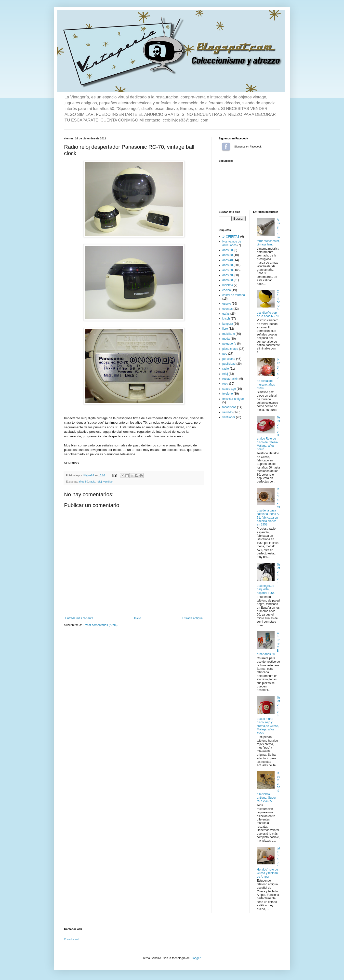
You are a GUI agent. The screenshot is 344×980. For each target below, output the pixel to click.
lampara (228, 324)
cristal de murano (234, 295)
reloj (99, 482)
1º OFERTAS (231, 237)
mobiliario (229, 334)
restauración (230, 379)
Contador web (72, 939)
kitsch (226, 319)
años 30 (228, 255)
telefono (228, 394)
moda (226, 339)
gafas (226, 314)
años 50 (228, 265)
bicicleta (228, 285)
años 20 (228, 250)
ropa (225, 384)
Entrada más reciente (79, 618)
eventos (227, 309)
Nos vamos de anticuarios (232, 243)
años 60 (228, 270)
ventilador (229, 417)
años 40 (228, 260)
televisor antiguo (233, 399)
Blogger (195, 958)
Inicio (138, 618)
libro (225, 329)
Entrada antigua (192, 618)
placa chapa (230, 349)
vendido (108, 482)
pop (225, 354)
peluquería (229, 344)
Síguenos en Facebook (226, 147)
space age (229, 389)
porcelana (229, 359)
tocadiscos (229, 407)
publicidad (229, 364)
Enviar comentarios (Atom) (100, 625)
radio (92, 482)
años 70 (228, 275)
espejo (227, 304)
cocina (227, 290)
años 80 (83, 482)
